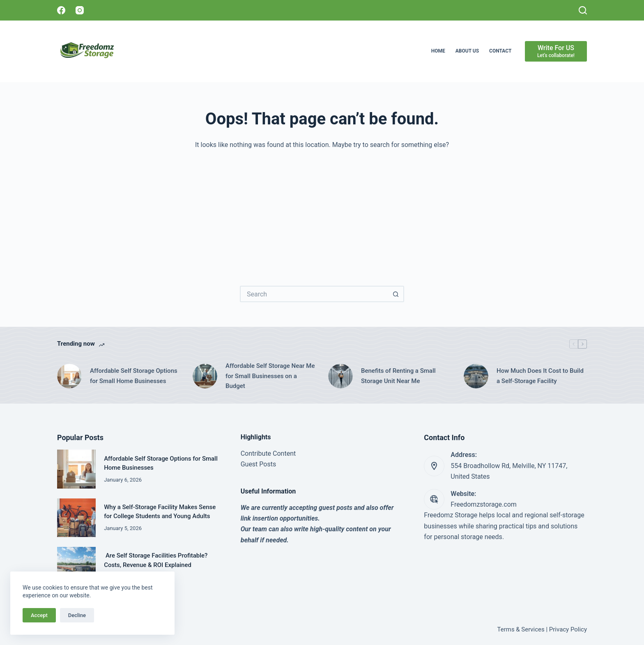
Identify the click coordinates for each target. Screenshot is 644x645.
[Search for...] (314, 294)
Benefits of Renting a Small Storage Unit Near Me (398, 376)
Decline (77, 615)
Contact (500, 51)
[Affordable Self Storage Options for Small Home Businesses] (69, 376)
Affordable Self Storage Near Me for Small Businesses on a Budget (270, 376)
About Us (467, 51)
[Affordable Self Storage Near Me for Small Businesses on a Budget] (205, 376)
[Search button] (396, 294)
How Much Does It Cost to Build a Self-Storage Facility (540, 376)
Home (438, 51)
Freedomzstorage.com (484, 504)
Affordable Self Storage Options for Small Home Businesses (134, 376)
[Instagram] (80, 10)
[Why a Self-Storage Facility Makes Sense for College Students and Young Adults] (76, 518)
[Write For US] (556, 51)
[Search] (583, 10)
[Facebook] (61, 10)
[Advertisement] (322, 212)
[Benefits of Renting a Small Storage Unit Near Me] (340, 376)
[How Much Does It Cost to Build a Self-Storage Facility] (476, 376)
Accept (39, 615)
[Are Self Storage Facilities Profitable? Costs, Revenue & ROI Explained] (76, 566)
